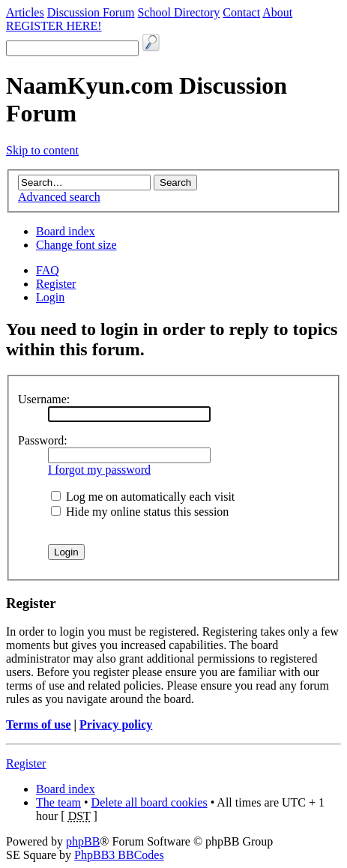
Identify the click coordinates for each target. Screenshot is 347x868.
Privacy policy (116, 724)
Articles (25, 12)
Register (56, 284)
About (277, 12)
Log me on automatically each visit (143, 497)
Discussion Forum (91, 12)
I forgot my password (99, 470)
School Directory (179, 12)
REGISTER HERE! (54, 26)
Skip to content (42, 150)
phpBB (83, 841)
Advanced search (59, 197)
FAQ (48, 270)
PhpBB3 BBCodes (119, 855)
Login (50, 297)
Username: (44, 399)
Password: (43, 440)
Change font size (76, 245)
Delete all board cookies (150, 802)
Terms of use (39, 724)
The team (58, 802)
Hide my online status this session (140, 512)
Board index (66, 231)
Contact (241, 12)
